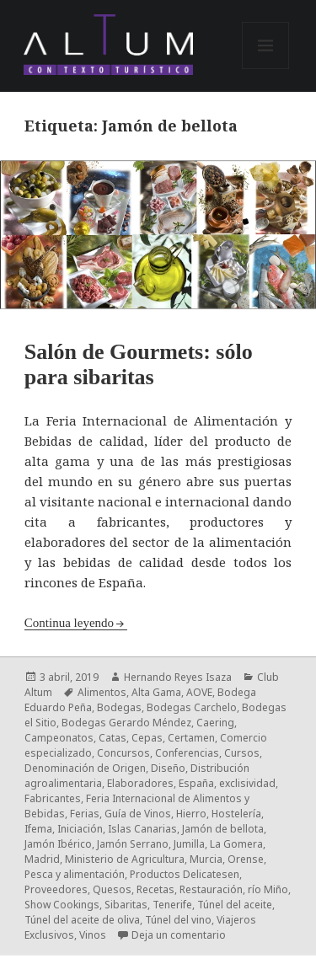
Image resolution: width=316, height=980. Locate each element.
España (196, 783)
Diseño (168, 768)
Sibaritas (126, 905)
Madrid (42, 859)
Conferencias (187, 753)
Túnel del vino (178, 920)
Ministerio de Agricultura (125, 859)
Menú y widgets (266, 69)
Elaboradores (140, 783)
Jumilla (189, 844)
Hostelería (236, 814)
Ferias (85, 814)
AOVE (199, 692)
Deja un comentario (179, 935)
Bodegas (119, 707)
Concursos (123, 753)
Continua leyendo (69, 623)
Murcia (206, 859)
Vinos (93, 935)
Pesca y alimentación (75, 874)
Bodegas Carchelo (192, 707)
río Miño (268, 889)
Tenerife (172, 905)
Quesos (112, 889)
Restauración (211, 889)
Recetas (155, 889)
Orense (246, 859)
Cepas (147, 738)
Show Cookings (62, 905)
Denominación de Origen (85, 768)
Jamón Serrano (133, 844)
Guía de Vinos (138, 814)
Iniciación (80, 829)
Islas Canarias (142, 829)
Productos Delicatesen (185, 874)
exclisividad (247, 783)
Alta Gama (156, 692)
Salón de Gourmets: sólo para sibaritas (139, 364)
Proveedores (56, 889)
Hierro (191, 814)
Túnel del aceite (235, 905)
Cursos (242, 753)
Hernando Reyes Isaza (178, 677)
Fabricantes (53, 798)
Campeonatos (59, 738)
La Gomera (236, 844)
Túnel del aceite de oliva (82, 920)
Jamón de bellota (223, 829)
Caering (215, 723)
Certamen (191, 738)
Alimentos (102, 692)
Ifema (38, 829)
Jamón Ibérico (58, 844)
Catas (112, 738)
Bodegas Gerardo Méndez (126, 723)
